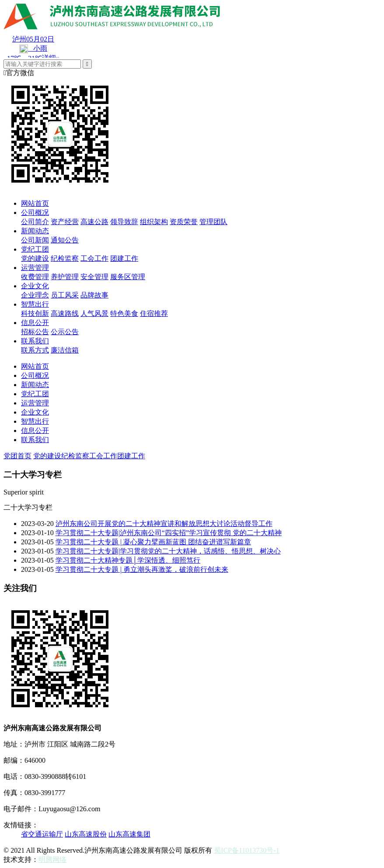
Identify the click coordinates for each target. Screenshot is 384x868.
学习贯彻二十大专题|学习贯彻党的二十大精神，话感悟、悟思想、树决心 (168, 551)
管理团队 (213, 222)
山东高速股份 (86, 834)
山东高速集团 (129, 834)
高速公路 (94, 222)
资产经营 (65, 222)
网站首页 (35, 203)
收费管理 (35, 277)
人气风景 (94, 313)
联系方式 (35, 350)
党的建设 (35, 258)
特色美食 (124, 313)
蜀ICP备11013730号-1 (247, 850)
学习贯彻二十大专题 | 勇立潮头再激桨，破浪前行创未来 (142, 569)
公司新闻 (35, 240)
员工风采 (65, 295)
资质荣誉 (184, 222)
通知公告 (65, 240)
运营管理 (35, 268)
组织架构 (154, 222)
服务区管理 (128, 277)
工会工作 (94, 258)
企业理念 (35, 295)
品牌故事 (94, 295)
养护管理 (65, 277)
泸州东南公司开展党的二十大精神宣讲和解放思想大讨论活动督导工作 (164, 524)
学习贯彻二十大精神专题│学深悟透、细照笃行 (128, 560)
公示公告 (65, 332)
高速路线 (65, 313)
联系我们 (35, 341)
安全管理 (94, 277)
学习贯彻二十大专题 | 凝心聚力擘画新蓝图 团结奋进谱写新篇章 (153, 542)
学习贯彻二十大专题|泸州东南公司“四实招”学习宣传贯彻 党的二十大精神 (169, 533)
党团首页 (17, 456)
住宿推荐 (154, 313)
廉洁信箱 (65, 350)
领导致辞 (124, 222)
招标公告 (35, 332)
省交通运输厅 (42, 834)
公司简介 (35, 222)
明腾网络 (52, 859)
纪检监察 (65, 258)
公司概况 (35, 213)
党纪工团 (35, 249)
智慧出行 (35, 304)
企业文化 (35, 286)
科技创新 (35, 313)
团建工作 (124, 258)
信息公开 (35, 323)
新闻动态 (35, 231)
